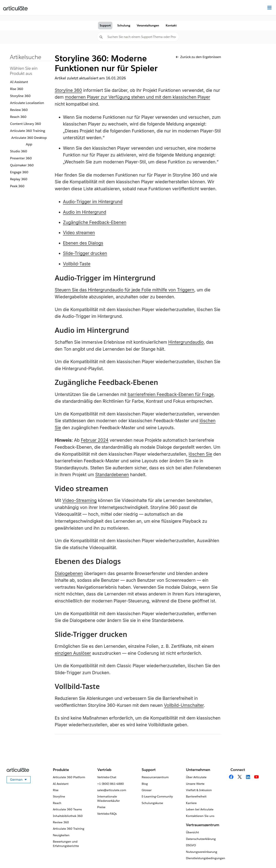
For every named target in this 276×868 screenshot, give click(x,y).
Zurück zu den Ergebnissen (198, 57)
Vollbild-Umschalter (184, 705)
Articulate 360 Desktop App (29, 141)
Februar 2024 (95, 440)
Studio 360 (19, 151)
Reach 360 (18, 117)
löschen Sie (200, 454)
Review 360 (19, 110)
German (20, 780)
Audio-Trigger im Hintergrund (93, 202)
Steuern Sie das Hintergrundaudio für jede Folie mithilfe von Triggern (124, 290)
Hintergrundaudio (186, 342)
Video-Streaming (80, 500)
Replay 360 (19, 179)
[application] (265, 857)
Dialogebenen (69, 573)
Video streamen (79, 233)
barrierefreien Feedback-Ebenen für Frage (171, 394)
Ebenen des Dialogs (83, 243)
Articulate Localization (27, 103)
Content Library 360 (26, 124)
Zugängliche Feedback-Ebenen (95, 222)
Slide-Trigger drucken (85, 253)
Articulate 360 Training (28, 131)
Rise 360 (17, 89)
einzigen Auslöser (73, 653)
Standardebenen (112, 475)
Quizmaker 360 (22, 165)
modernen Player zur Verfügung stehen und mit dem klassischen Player (137, 97)
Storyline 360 (20, 96)
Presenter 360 (21, 158)
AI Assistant (19, 82)
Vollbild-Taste (77, 264)
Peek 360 (17, 186)
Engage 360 (19, 172)
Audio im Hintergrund (85, 212)
